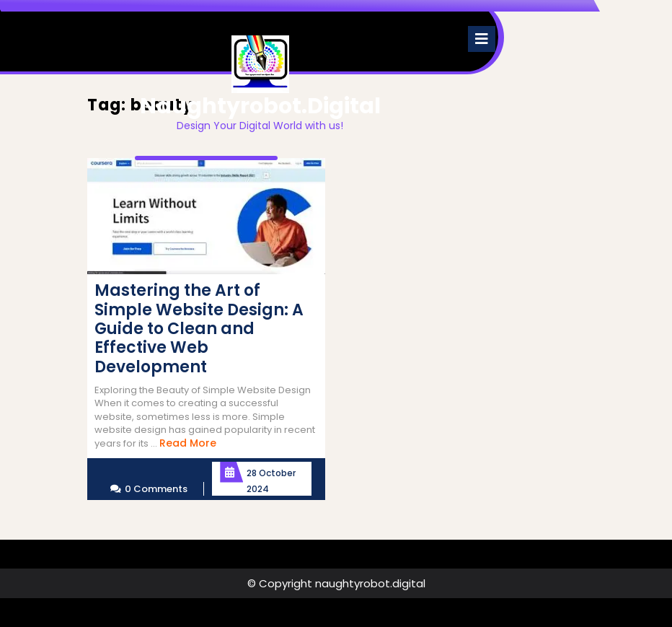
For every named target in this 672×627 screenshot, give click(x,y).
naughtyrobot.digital (260, 106)
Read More (188, 443)
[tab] (482, 39)
